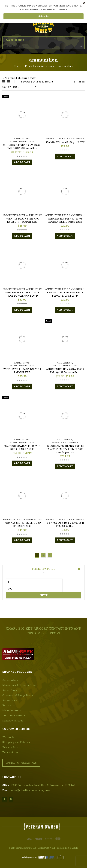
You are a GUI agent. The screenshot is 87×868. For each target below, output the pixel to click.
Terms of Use (10, 752)
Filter (44, 595)
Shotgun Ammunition (65, 442)
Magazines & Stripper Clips (19, 685)
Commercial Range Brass (18, 695)
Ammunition (22, 138)
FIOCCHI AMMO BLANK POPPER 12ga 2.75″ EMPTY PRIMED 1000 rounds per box (65, 449)
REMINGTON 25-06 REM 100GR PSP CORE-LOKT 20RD (65, 294)
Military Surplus (13, 721)
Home (17, 66)
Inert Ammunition (14, 715)
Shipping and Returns (16, 742)
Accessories (10, 700)
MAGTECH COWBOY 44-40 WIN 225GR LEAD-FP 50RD (22, 447)
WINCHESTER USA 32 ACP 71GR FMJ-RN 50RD (22, 371)
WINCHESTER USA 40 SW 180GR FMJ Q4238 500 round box (22, 146)
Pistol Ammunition (22, 141)
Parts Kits (9, 705)
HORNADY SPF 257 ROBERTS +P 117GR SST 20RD (22, 524)
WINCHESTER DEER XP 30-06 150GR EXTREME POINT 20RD (65, 220)
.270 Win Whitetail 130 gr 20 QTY (65, 142)
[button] (22, 162)
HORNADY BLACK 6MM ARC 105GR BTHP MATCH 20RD (22, 220)
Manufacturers (12, 710)
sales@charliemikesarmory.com (30, 790)
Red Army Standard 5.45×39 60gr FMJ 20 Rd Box (65, 524)
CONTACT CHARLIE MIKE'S (21, 763)
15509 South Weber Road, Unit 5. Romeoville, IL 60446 (43, 785)
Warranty (8, 737)
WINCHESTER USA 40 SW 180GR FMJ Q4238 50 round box (65, 371)
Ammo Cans (10, 690)
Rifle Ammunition (73, 138)
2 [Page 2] (43, 555)
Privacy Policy (11, 747)
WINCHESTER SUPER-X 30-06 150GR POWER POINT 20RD (22, 294)
